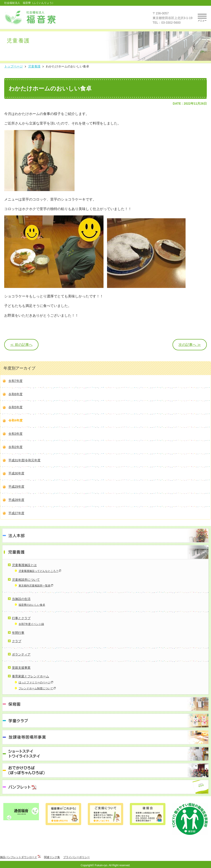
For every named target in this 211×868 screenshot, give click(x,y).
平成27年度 (16, 513)
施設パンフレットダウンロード (19, 857)
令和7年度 (15, 381)
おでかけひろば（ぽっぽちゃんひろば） (105, 770)
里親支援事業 (21, 668)
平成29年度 (16, 487)
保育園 (105, 704)
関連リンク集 (52, 857)
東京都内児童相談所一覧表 (35, 586)
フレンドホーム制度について (36, 688)
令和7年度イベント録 (31, 624)
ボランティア (21, 654)
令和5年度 (15, 407)
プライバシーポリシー (77, 857)
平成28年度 (16, 500)
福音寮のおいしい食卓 (32, 605)
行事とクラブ (21, 618)
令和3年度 (15, 434)
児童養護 (105, 552)
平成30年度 (16, 473)
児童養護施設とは (24, 565)
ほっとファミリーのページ (35, 682)
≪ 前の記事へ (21, 345)
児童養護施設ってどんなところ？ (38, 571)
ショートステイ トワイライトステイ (105, 754)
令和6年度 (15, 394)
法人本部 (105, 536)
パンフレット (105, 787)
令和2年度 (15, 447)
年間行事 (18, 633)
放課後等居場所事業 (105, 737)
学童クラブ (105, 721)
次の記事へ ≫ (190, 345)
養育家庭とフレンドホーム (31, 676)
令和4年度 (15, 420)
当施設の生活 (21, 599)
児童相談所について (26, 580)
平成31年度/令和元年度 (24, 460)
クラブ (17, 641)
